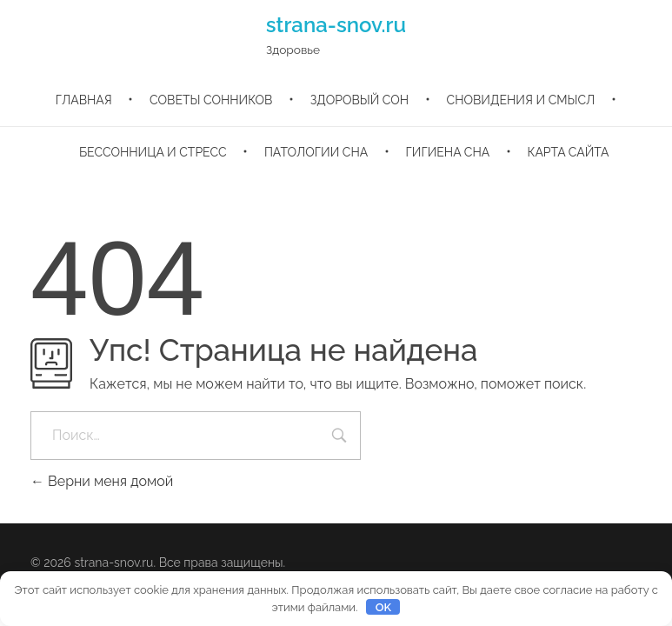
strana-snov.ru (336, 25)
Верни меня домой (102, 481)
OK (383, 607)
